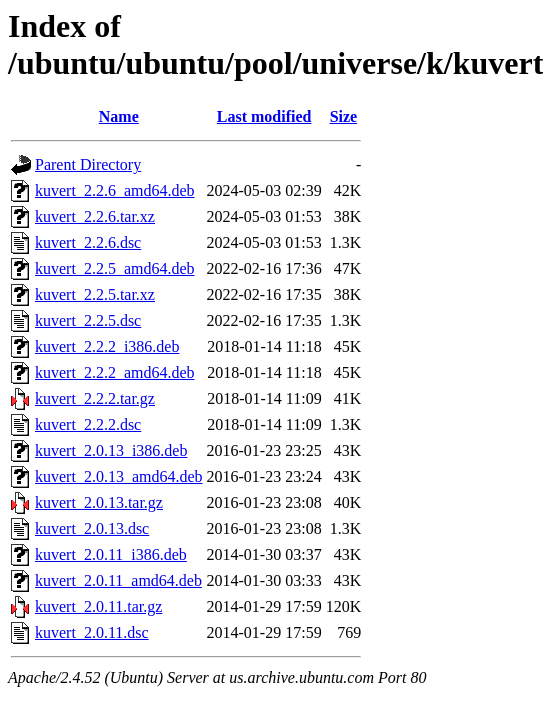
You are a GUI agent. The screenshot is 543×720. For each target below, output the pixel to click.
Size (344, 116)
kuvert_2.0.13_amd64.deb (119, 476)
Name (119, 116)
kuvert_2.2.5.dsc (88, 320)
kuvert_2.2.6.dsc (88, 242)
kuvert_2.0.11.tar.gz (98, 606)
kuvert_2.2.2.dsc (88, 424)
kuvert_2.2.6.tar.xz (95, 216)
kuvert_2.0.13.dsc (92, 528)
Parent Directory (88, 164)
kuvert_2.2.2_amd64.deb (115, 372)
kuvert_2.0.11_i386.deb (111, 554)
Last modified (264, 116)
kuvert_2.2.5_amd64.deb (115, 268)
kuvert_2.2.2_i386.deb (107, 346)
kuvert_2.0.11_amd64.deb (118, 580)
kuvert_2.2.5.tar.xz (95, 294)
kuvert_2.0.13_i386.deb (111, 450)
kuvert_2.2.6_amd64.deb (115, 190)
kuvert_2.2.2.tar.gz (95, 398)
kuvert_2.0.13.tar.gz (99, 502)
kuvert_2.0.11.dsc (92, 632)
